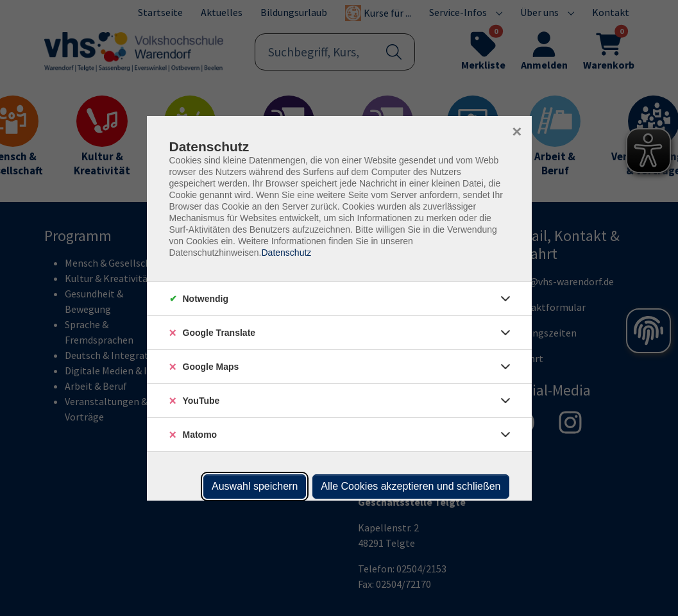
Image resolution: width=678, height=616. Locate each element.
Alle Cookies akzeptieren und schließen (411, 486)
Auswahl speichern (255, 486)
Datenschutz (286, 253)
